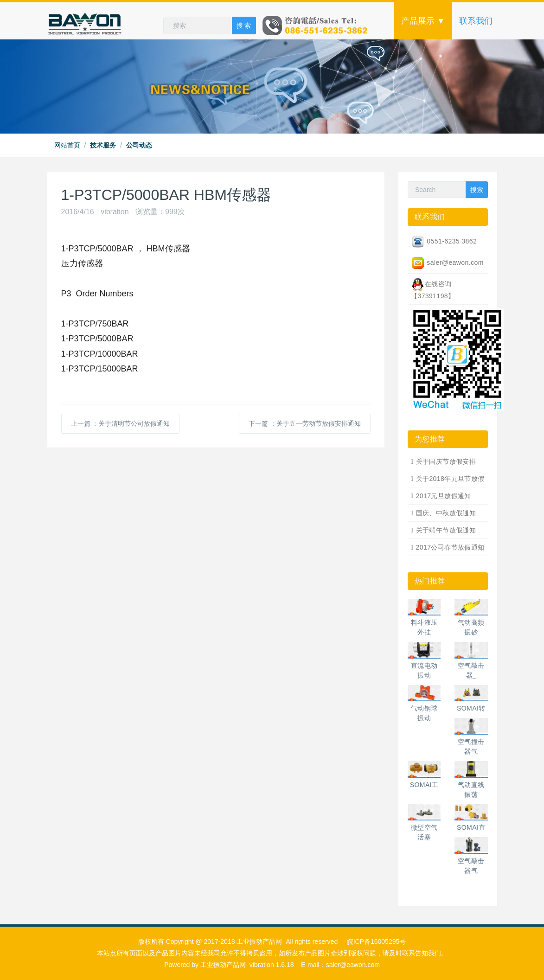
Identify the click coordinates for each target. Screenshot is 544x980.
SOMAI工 (424, 785)
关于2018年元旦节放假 (450, 479)
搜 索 (244, 26)
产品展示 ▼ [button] (423, 21)
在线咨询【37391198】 (433, 288)
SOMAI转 (471, 708)
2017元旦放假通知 (444, 496)
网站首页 (67, 145)
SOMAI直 (471, 827)
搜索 (477, 190)
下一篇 (305, 423)
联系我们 (476, 21)
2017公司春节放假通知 (450, 547)
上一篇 (121, 423)
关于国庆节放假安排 (446, 461)
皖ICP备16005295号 (377, 942)
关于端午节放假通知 (446, 530)
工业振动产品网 (223, 965)
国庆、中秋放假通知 (446, 513)
